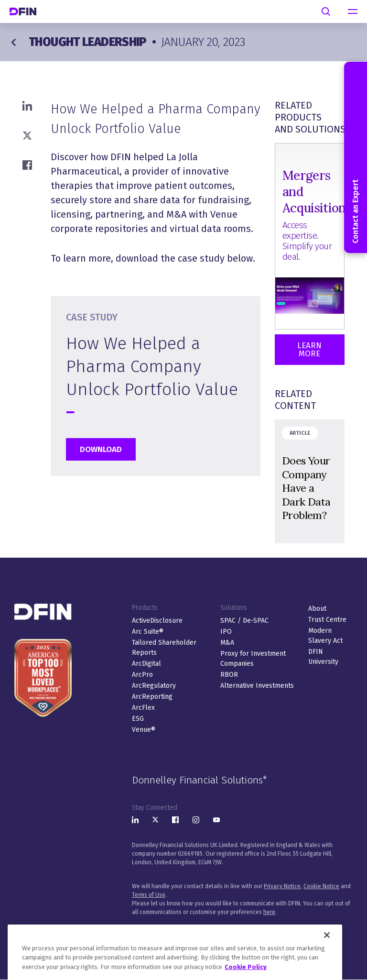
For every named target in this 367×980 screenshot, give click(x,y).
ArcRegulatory (154, 686)
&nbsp (310, 481)
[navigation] (353, 11)
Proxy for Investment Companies (253, 659)
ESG (138, 719)
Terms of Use (149, 895)
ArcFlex (143, 708)
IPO (226, 632)
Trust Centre (327, 620)
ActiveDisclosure (157, 621)
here (269, 912)
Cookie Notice (321, 886)
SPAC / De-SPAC (244, 621)
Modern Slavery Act (325, 636)
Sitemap (261, 929)
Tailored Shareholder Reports (164, 648)
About (317, 609)
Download (101, 449)
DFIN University (323, 657)
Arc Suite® (148, 632)
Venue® (144, 730)
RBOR (229, 675)
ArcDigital (146, 664)
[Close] (327, 957)
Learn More (309, 350)
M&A (227, 643)
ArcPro (142, 675)
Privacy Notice (282, 886)
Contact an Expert (355, 157)
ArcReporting (152, 697)
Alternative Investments (257, 686)
